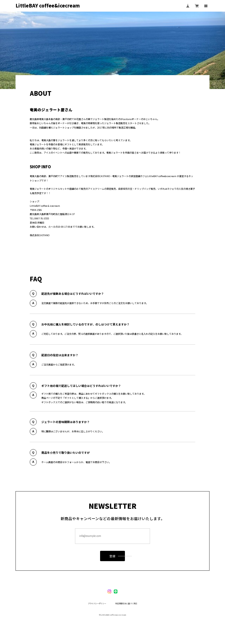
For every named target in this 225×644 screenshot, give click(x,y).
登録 (113, 558)
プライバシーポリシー (97, 604)
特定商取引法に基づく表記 (126, 604)
